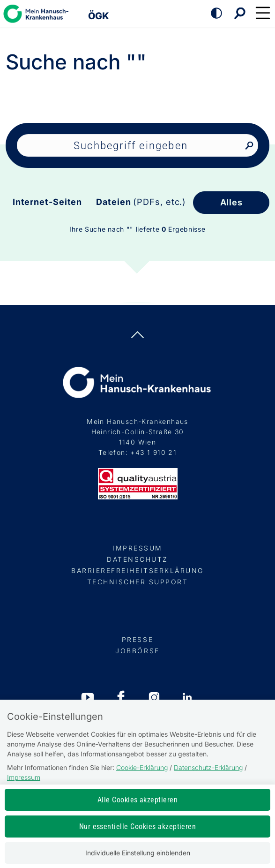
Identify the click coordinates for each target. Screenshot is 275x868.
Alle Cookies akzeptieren (138, 800)
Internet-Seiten (48, 202)
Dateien (141, 202)
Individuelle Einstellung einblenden (138, 853)
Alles (232, 202)
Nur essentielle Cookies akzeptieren (138, 826)
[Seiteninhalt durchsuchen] (138, 145)
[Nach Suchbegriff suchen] (249, 146)
